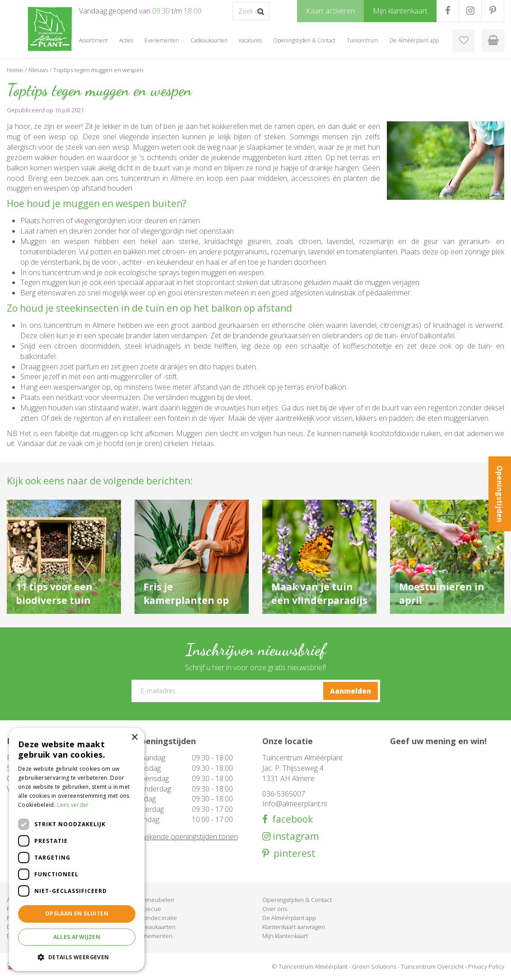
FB (448, 11)
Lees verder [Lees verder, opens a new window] (73, 805)
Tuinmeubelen (154, 900)
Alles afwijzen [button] (77, 937)
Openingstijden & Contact (297, 900)
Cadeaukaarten (155, 927)
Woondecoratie (156, 918)
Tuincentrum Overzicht (432, 966)
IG (470, 11)
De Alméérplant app (289, 918)
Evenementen (153, 936)
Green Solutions (374, 966)
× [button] (134, 738)
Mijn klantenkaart (285, 936)
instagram (295, 836)
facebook (290, 819)
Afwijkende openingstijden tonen (186, 837)
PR (493, 11)
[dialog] (77, 849)
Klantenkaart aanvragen (294, 927)
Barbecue (148, 909)
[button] (77, 957)
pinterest (292, 853)
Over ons (275, 909)
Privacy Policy (486, 966)
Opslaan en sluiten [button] (77, 913)
